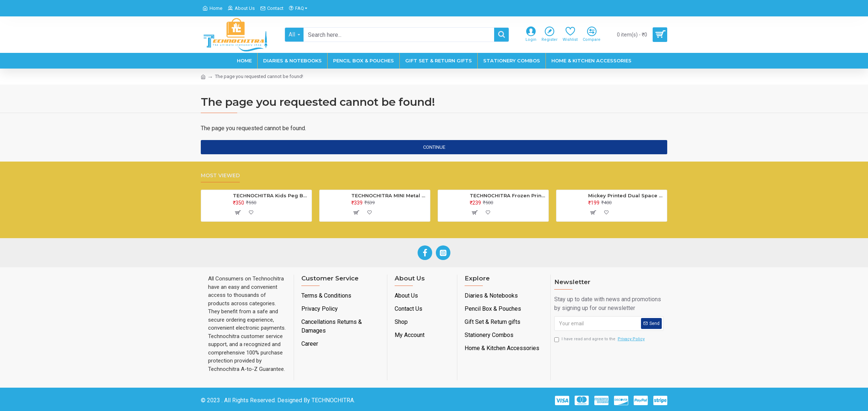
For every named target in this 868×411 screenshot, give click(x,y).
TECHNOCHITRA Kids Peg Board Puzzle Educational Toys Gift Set (271, 195)
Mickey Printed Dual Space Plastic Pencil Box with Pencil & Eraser (626, 195)
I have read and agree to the (600, 339)
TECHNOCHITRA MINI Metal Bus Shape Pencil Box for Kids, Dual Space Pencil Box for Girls (389, 195)
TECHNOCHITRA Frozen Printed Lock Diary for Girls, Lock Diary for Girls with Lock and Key (508, 195)
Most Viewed (220, 176)
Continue (434, 147)
